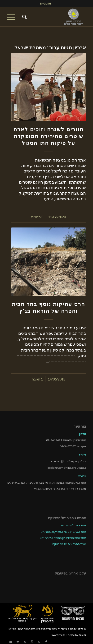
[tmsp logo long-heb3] (55, 17)
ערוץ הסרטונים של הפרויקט (69, 544)
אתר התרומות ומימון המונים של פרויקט (63, 538)
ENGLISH (45, 3)
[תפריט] (13, 17)
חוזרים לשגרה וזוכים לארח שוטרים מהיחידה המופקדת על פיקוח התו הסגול (49, 136)
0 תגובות (37, 217)
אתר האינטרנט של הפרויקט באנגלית (64, 532)
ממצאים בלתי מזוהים (73, 525)
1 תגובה (37, 379)
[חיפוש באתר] (24, 17)
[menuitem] (45, 4)
